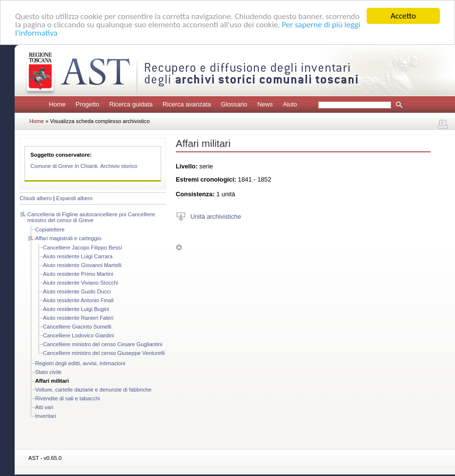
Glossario (234, 104)
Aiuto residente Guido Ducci (77, 291)
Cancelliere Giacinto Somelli (77, 327)
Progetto (87, 104)
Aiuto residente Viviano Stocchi (81, 283)
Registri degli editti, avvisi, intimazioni (80, 363)
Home (57, 104)
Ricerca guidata (131, 104)
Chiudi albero (36, 198)
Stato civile (48, 372)
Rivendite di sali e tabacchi (67, 398)
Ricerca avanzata (187, 104)
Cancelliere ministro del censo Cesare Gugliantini (103, 344)
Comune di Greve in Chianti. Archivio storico (84, 166)
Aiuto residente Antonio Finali (78, 300)
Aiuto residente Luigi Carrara (78, 256)
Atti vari (44, 407)
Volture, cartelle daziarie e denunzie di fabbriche (93, 390)
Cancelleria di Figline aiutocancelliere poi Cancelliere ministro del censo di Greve (91, 217)
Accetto (403, 16)
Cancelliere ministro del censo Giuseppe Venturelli (104, 353)
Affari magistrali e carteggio (68, 238)
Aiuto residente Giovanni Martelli (82, 265)
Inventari (46, 416)
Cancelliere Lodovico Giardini (79, 335)
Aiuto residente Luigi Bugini (76, 309)
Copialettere (50, 229)
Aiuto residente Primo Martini (78, 274)
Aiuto (290, 104)
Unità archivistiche (216, 216)
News (265, 104)
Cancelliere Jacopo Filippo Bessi (83, 248)
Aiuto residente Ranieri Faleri (78, 318)
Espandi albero (74, 198)
